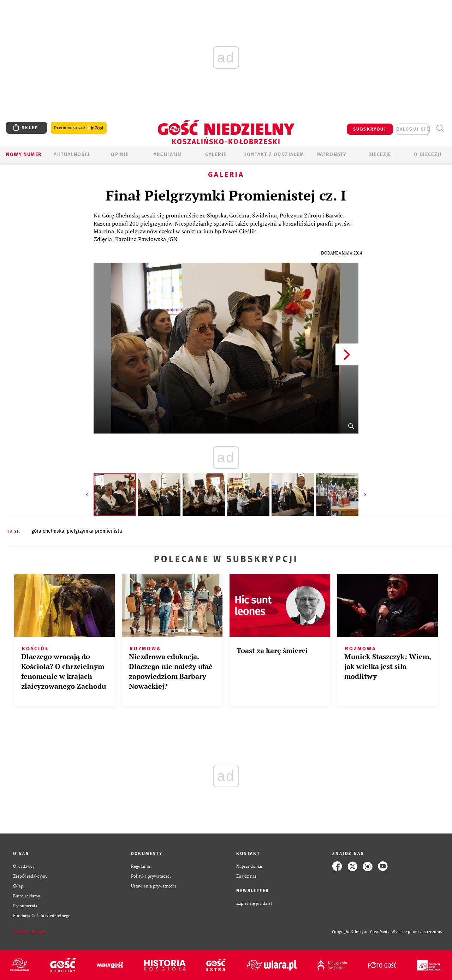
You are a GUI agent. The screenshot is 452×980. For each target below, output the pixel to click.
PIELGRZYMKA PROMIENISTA (94, 531)
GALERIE (216, 154)
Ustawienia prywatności (154, 886)
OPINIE (120, 154)
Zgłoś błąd (29, 932)
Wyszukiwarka (440, 128)
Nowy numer (24, 154)
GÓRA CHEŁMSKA (48, 531)
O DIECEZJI (428, 154)
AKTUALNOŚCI (72, 154)
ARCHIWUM (168, 154)
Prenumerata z (79, 128)
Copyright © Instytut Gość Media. (362, 932)
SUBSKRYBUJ (370, 129)
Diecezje (380, 154)
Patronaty (332, 154)
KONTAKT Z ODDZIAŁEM (274, 154)
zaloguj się (413, 129)
